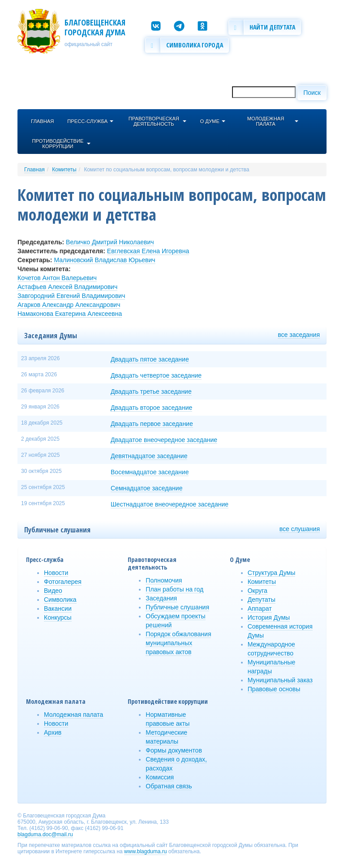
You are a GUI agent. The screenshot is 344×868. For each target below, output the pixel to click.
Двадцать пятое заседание (150, 359)
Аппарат (260, 608)
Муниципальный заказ (280, 680)
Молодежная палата (73, 715)
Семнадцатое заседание (146, 488)
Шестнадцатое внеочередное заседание (170, 504)
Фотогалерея (63, 582)
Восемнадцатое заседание (150, 472)
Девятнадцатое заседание (149, 456)
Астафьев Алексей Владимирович (67, 287)
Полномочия (164, 580)
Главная (34, 170)
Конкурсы (58, 617)
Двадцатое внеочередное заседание (164, 440)
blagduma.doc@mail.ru (45, 834)
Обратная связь (169, 786)
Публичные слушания (177, 607)
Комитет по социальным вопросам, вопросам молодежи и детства (166, 170)
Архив (53, 732)
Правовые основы (274, 689)
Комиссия (160, 777)
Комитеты (64, 170)
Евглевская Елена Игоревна (148, 251)
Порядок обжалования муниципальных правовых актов (178, 643)
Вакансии (58, 608)
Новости (56, 573)
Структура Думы (272, 573)
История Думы (269, 617)
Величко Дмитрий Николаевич (110, 242)
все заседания (299, 335)
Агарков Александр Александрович (69, 305)
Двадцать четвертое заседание (156, 375)
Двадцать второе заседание (151, 408)
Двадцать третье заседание (151, 391)
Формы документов (174, 750)
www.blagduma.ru (145, 851)
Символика (60, 600)
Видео (53, 591)
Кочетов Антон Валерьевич (57, 278)
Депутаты (262, 600)
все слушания (300, 529)
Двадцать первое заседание (152, 424)
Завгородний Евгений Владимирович (71, 296)
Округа (258, 591)
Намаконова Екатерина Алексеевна (70, 314)
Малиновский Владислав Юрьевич (104, 260)
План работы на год (174, 589)
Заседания (161, 598)
